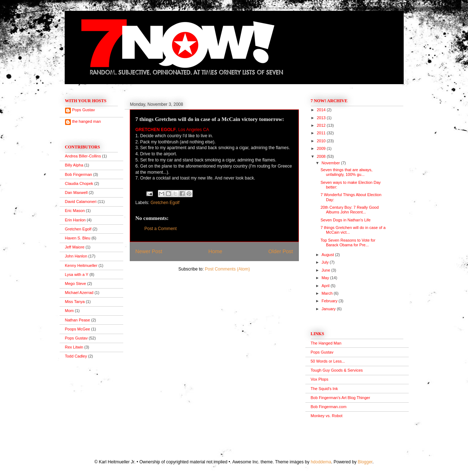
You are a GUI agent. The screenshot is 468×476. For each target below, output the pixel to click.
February (330, 301)
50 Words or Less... (328, 361)
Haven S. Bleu (78, 238)
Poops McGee (78, 329)
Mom (69, 311)
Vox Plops (320, 379)
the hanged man (87, 121)
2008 (322, 156)
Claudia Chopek (79, 183)
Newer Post (149, 251)
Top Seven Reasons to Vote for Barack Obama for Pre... (348, 243)
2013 (322, 118)
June (327, 270)
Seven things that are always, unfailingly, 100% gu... (347, 172)
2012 (322, 125)
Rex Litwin (74, 347)
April (326, 286)
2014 (322, 110)
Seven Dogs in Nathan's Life (345, 220)
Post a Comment (161, 229)
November (331, 163)
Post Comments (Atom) (227, 269)
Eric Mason (75, 211)
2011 (322, 133)
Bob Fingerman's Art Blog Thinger (341, 398)
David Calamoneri (81, 202)
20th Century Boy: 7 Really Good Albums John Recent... (350, 210)
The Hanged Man (326, 343)
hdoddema (321, 462)
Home (215, 251)
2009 (322, 148)
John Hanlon (76, 256)
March (328, 293)
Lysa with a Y (77, 274)
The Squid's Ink (324, 389)
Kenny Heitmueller (81, 265)
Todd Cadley (76, 356)
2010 (322, 141)
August (328, 255)
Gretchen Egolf (165, 203)
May (326, 278)
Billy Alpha (74, 165)
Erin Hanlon (75, 220)
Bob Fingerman (79, 174)
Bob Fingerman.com (329, 407)
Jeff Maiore (75, 247)
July (326, 262)
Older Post (281, 251)
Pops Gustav (84, 110)
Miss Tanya (75, 302)
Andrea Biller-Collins (83, 156)
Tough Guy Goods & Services (337, 370)
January (329, 309)
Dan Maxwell (76, 192)
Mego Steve (76, 284)
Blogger (365, 462)
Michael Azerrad (79, 293)
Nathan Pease (78, 320)
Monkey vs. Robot (327, 416)
